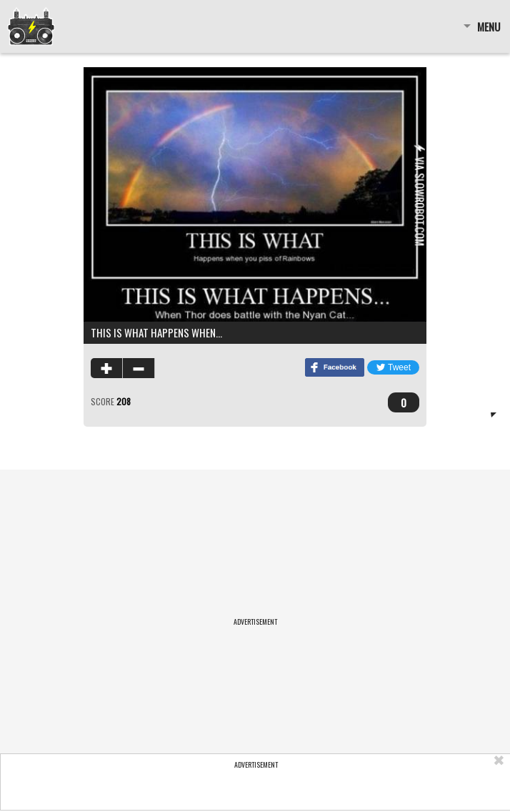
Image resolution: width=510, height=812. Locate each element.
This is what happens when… (156, 332)
